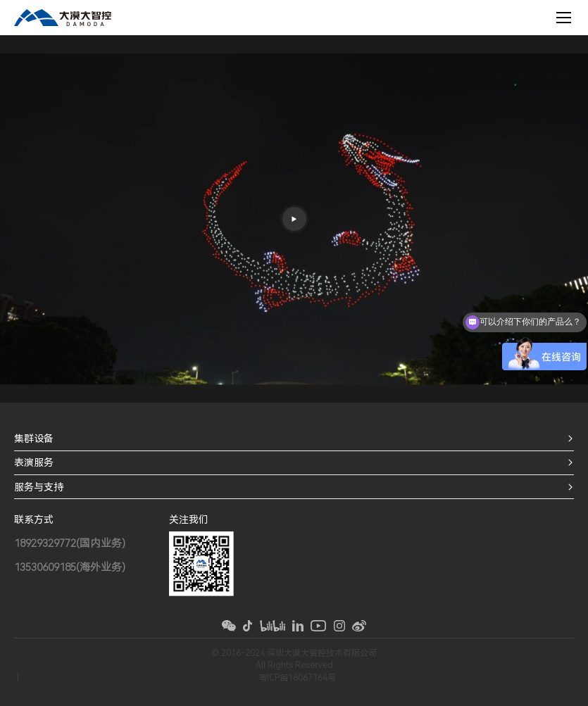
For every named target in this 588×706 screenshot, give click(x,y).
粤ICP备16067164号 (297, 678)
